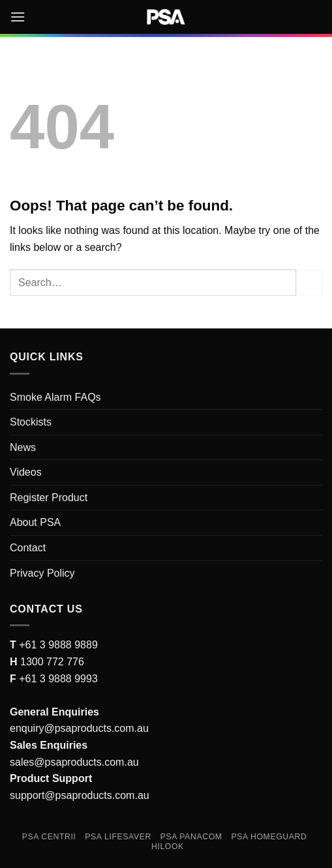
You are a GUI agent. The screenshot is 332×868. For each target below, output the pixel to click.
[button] (18, 17)
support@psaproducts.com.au (80, 795)
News (23, 447)
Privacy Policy (42, 573)
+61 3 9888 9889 (57, 645)
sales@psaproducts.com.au (74, 762)
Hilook (168, 846)
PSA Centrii (49, 837)
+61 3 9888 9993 (58, 679)
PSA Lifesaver (118, 837)
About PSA (35, 522)
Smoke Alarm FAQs (55, 397)
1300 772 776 (51, 662)
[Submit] (309, 282)
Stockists (31, 422)
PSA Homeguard (269, 837)
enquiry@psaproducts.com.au (79, 728)
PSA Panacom (191, 837)
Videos (26, 472)
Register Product (49, 498)
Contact (28, 548)
